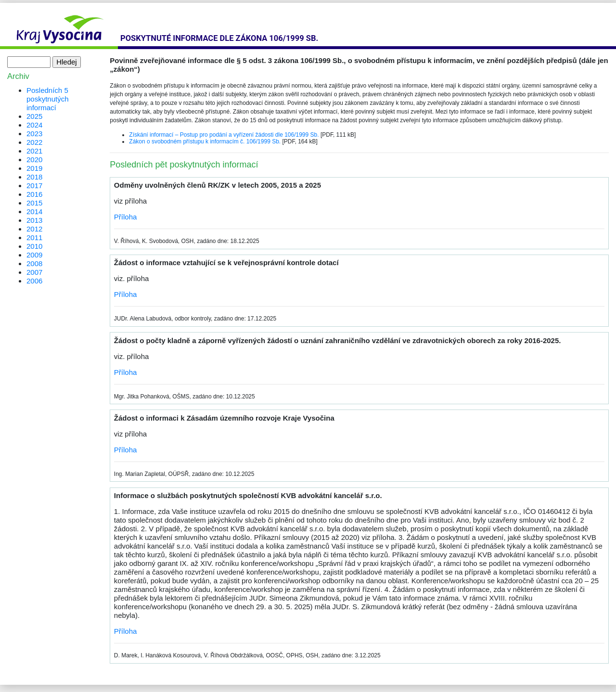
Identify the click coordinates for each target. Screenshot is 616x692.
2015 (34, 203)
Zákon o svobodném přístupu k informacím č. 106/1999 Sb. (205, 141)
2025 (34, 116)
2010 (34, 246)
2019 (34, 168)
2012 (34, 229)
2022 (34, 142)
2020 (34, 160)
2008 (34, 263)
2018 (34, 177)
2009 (34, 255)
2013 (34, 220)
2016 (34, 194)
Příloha (126, 217)
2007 (34, 272)
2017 (34, 186)
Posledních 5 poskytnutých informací (48, 99)
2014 (34, 211)
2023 (34, 134)
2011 (34, 237)
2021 (34, 151)
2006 (34, 281)
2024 (34, 125)
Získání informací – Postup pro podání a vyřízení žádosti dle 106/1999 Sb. (224, 135)
